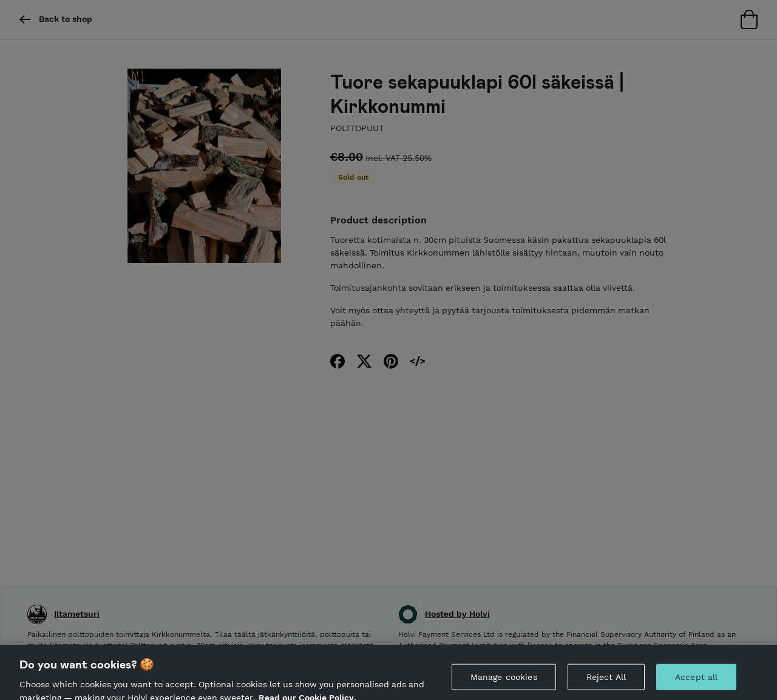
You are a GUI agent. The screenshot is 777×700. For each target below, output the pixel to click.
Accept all (696, 679)
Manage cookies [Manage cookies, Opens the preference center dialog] (504, 679)
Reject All (606, 679)
